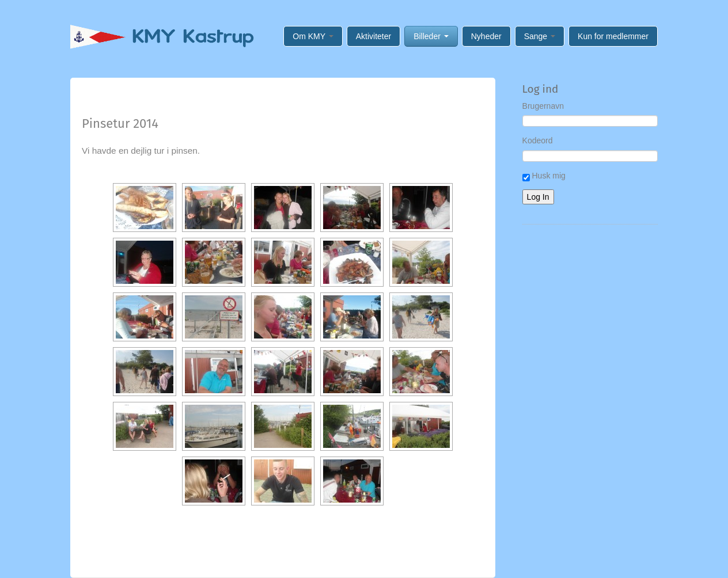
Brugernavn (543, 106)
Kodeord (538, 140)
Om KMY (313, 36)
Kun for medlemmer (613, 36)
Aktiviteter (374, 36)
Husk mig (544, 176)
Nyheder (486, 36)
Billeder (431, 36)
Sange (540, 36)
